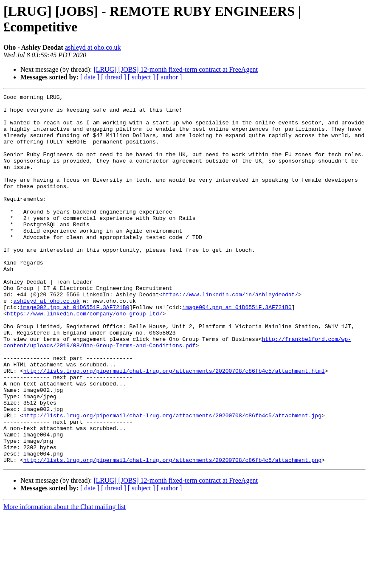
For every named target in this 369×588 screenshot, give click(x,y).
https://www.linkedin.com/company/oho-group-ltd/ (85, 358)
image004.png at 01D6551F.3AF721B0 (237, 350)
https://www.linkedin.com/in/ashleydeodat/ (230, 335)
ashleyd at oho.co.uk (93, 47)
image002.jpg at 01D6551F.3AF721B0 (75, 350)
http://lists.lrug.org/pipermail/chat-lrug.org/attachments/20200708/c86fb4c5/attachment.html (174, 427)
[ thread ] (114, 77)
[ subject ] (141, 77)
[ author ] (169, 77)
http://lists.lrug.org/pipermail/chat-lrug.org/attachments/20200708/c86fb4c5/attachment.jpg (172, 480)
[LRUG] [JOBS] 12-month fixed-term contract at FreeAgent (176, 69)
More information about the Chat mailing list (65, 581)
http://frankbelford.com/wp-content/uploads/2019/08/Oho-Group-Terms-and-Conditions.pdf (177, 392)
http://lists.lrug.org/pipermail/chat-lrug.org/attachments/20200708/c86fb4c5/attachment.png (172, 534)
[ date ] (90, 77)
